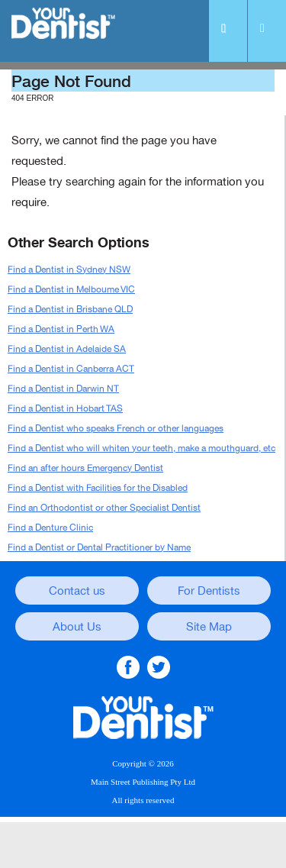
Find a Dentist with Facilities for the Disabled (98, 488)
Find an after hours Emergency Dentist (85, 468)
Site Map (209, 627)
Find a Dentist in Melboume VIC (71, 289)
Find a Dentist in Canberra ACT (71, 369)
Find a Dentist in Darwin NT (63, 389)
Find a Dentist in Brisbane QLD (70, 309)
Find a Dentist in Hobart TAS (65, 408)
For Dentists (209, 591)
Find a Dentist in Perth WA (61, 329)
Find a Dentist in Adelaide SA (67, 349)
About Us (77, 627)
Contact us (77, 591)
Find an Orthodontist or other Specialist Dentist (104, 508)
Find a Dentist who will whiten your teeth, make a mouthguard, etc (141, 448)
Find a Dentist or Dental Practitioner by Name (99, 547)
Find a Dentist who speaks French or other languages (116, 428)
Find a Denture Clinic (50, 528)
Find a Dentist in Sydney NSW (69, 269)
